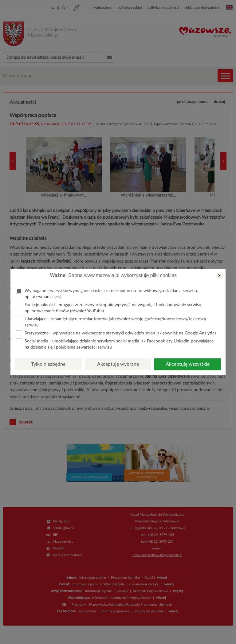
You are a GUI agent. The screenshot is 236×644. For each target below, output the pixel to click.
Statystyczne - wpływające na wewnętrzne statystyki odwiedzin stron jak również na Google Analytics (116, 333)
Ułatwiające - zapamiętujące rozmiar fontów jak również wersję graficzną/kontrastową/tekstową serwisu (111, 322)
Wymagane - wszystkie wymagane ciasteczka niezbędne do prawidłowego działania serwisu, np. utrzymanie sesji (107, 293)
